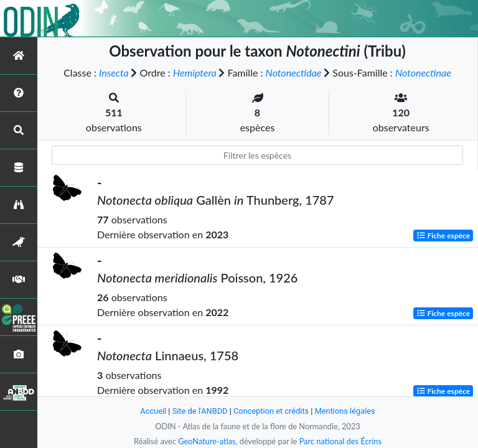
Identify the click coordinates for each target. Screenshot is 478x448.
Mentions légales (345, 411)
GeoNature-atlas (207, 441)
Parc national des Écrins (340, 441)
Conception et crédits (271, 411)
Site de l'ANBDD (200, 411)
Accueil (153, 411)
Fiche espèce (443, 236)
